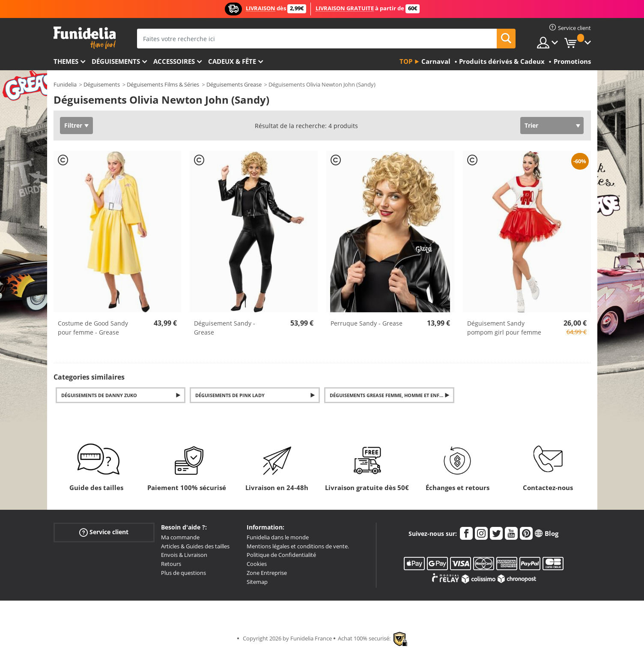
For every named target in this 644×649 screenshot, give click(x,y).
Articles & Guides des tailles (195, 546)
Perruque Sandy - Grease (367, 323)
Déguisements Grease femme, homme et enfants (391, 395)
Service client (104, 532)
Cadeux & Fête (232, 61)
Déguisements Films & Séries (163, 84)
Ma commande (180, 537)
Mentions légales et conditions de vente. (298, 546)
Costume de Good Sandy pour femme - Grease (93, 328)
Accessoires (174, 61)
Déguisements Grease (234, 84)
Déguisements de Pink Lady (230, 395)
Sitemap (257, 582)
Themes (66, 61)
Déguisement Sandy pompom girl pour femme (504, 328)
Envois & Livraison (184, 555)
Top (406, 61)
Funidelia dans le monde (278, 537)
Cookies (257, 564)
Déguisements (116, 61)
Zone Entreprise (267, 573)
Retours (171, 564)
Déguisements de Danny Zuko (99, 395)
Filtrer (73, 125)
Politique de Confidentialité (281, 555)
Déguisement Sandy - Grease (225, 328)
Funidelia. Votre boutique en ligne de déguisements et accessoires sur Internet (85, 38)
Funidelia (65, 84)
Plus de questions (183, 573)
